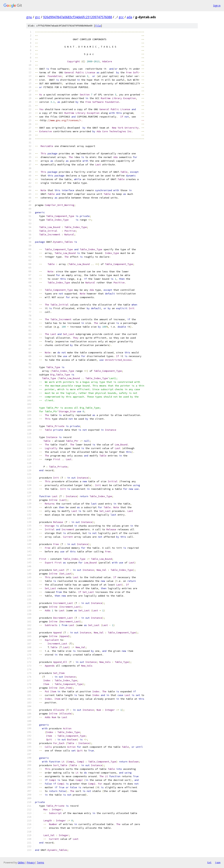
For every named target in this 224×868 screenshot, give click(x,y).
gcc (38, 17)
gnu (29, 17)
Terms (40, 862)
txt (209, 862)
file (98, 26)
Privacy (31, 862)
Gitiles (21, 862)
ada (129, 17)
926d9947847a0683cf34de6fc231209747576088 (78, 17)
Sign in (217, 6)
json (218, 862)
